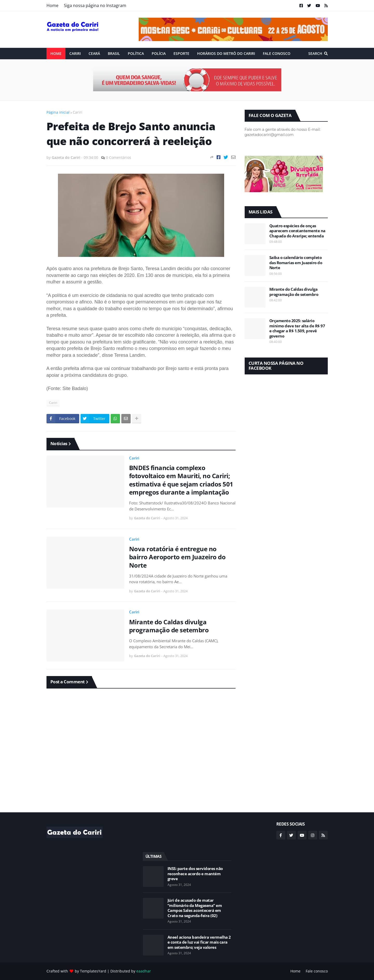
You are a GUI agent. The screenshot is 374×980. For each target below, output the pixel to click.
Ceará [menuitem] (94, 53)
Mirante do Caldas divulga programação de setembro (169, 626)
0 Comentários (119, 157)
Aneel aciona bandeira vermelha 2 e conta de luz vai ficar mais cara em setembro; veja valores (199, 942)
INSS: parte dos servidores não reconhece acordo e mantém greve (195, 874)
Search (315, 53)
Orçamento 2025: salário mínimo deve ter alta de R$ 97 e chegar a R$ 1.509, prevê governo (297, 328)
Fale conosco (317, 971)
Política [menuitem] (136, 53)
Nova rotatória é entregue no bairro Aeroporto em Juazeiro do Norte (177, 557)
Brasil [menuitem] (114, 53)
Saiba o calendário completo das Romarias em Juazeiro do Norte (296, 263)
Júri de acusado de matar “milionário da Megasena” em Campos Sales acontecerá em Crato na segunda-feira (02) (195, 908)
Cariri (78, 112)
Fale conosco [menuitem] (277, 53)
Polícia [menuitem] (159, 53)
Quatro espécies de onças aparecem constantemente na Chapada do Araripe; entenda (297, 231)
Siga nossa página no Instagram (95, 5)
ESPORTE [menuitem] (181, 53)
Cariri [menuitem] (75, 53)
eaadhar (144, 971)
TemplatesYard (93, 971)
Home (52, 5)
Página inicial (58, 112)
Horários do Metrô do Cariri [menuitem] (226, 53)
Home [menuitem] (56, 53)
